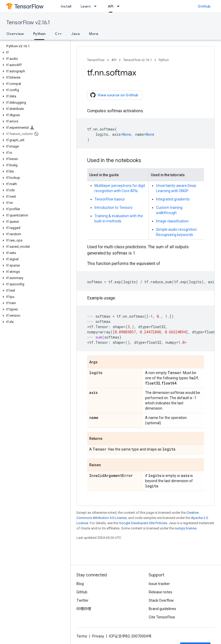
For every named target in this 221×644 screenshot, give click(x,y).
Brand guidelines (162, 609)
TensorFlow (96, 60)
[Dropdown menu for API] (120, 6)
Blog (80, 584)
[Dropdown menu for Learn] (97, 6)
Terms (82, 636)
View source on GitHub (114, 95)
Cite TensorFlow (162, 617)
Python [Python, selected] (39, 34)
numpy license (186, 528)
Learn (86, 6)
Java (75, 34)
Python (164, 60)
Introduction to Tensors (114, 208)
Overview (15, 34)
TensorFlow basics (110, 199)
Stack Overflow (161, 600)
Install (66, 6)
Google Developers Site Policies (143, 523)
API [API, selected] (111, 6)
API (114, 60)
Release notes (160, 592)
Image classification (172, 221)
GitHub (204, 6)
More (94, 34)
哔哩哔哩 (84, 609)
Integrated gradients (173, 199)
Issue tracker (159, 584)
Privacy (98, 636)
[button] (34, 52)
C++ (58, 34)
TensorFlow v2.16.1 (28, 23)
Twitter (82, 600)
